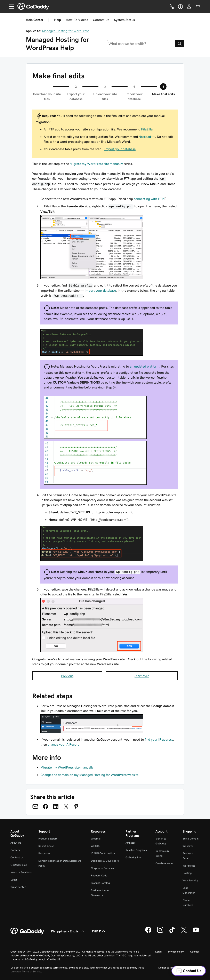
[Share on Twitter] (66, 806)
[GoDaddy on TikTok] (172, 932)
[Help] (180, 7)
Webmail (96, 839)
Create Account (165, 863)
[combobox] (141, 44)
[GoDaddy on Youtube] (196, 932)
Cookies (195, 952)
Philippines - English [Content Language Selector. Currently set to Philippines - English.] (68, 931)
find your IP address (159, 739)
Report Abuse (46, 846)
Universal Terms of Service (26, 971)
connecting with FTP (149, 199)
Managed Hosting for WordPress (66, 31)
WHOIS (95, 846)
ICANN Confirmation (103, 853)
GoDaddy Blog (19, 865)
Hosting (187, 873)
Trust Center (18, 887)
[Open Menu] (10, 7)
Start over (142, 676)
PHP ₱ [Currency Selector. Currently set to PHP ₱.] (99, 931)
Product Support (48, 839)
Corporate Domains (102, 868)
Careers (15, 850)
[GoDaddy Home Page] (27, 931)
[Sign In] (189, 7)
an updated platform (145, 366)
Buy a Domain (191, 839)
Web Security (190, 880)
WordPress (189, 866)
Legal (14, 880)
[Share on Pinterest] (76, 806)
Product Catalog (100, 883)
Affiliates (131, 843)
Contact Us (101, 20)
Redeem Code (99, 875)
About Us (16, 843)
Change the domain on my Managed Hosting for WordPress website (89, 775)
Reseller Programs (136, 850)
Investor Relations (21, 872)
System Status (124, 20)
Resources (44, 853)
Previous (67, 676)
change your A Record (64, 744)
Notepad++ (147, 137)
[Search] (180, 44)
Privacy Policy (176, 952)
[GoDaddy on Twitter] (184, 932)
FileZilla (147, 129)
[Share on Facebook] (46, 806)
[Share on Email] (35, 806)
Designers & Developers (105, 861)
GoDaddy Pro (133, 857)
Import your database (120, 149)
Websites (188, 846)
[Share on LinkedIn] (56, 806)
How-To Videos (77, 20)
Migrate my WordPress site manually (96, 164)
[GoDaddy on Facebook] (148, 932)
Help (58, 20)
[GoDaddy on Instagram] (160, 932)
